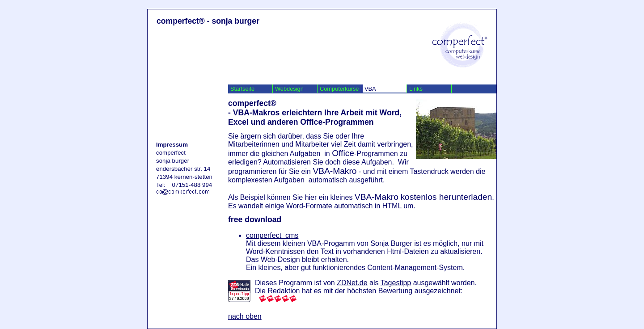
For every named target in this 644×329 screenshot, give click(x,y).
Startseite (242, 89)
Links (416, 89)
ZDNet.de (352, 283)
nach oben (245, 316)
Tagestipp (396, 283)
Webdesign (289, 89)
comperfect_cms (272, 235)
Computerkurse (339, 89)
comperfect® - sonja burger (208, 21)
